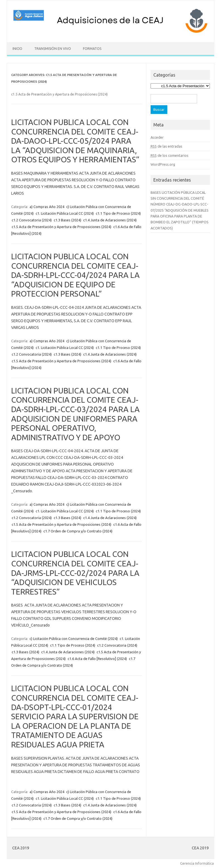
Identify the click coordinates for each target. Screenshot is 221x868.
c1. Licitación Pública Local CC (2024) (65, 213)
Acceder (157, 137)
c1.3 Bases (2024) (67, 220)
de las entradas (166, 146)
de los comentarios (170, 155)
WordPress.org (163, 164)
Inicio (17, 49)
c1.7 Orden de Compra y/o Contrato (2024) (78, 531)
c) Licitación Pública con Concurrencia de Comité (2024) (74, 639)
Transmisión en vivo (53, 49)
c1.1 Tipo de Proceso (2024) (118, 213)
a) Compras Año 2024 (47, 207)
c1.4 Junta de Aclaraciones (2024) (110, 220)
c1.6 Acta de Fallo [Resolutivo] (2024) (97, 659)
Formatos (92, 49)
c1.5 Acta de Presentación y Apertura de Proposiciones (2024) (62, 227)
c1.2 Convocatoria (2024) (32, 220)
